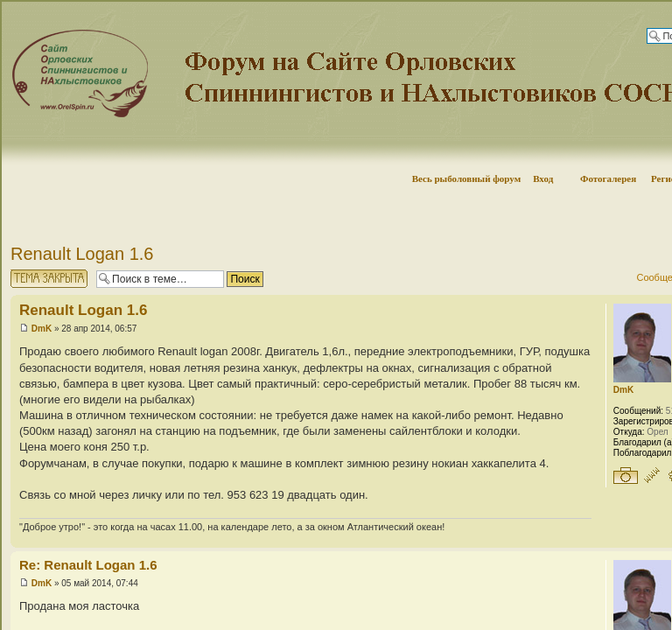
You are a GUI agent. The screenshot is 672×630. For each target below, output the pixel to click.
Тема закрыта (49, 279)
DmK (42, 329)
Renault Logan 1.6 (82, 254)
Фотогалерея (608, 178)
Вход (543, 178)
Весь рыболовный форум (467, 178)
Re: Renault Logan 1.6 (88, 565)
